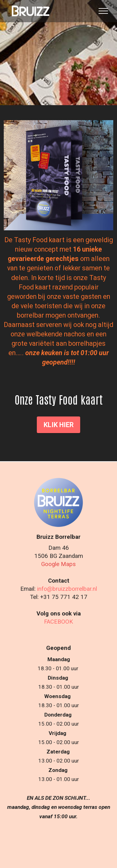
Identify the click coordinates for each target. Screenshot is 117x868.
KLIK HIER (59, 425)
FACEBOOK (58, 622)
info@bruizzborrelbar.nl (67, 589)
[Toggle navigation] (103, 11)
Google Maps (58, 564)
